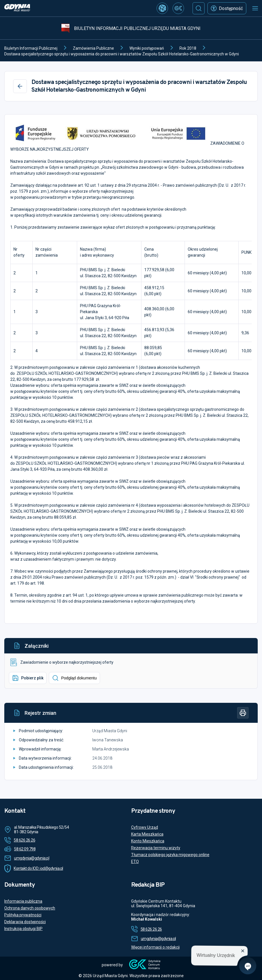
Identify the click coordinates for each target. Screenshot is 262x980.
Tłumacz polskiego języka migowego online (170, 855)
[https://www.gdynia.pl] (17, 8)
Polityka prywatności (23, 915)
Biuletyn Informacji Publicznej (31, 48)
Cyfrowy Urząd (145, 827)
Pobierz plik (28, 678)
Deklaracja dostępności (25, 922)
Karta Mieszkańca (147, 834)
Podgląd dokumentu (74, 678)
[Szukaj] (199, 8)
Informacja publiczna (23, 901)
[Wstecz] (20, 86)
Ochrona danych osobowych (30, 908)
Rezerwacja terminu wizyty (156, 848)
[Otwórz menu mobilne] (255, 8)
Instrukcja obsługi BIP (23, 929)
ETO (135, 862)
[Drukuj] (243, 713)
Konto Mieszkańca (148, 841)
